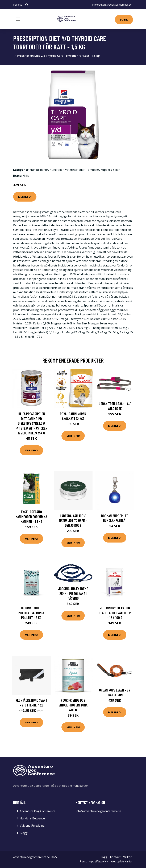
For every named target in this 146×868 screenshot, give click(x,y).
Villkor (127, 857)
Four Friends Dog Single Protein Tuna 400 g (73, 705)
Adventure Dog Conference (38, 811)
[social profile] (27, 5)
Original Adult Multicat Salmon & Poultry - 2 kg (31, 613)
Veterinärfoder (75, 170)
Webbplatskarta (121, 861)
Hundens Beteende (32, 818)
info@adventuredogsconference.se (112, 5)
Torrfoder (93, 170)
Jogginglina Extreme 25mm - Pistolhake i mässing (73, 593)
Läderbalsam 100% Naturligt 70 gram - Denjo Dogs (73, 520)
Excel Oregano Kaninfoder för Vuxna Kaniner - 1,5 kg (31, 516)
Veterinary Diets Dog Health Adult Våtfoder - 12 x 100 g (115, 613)
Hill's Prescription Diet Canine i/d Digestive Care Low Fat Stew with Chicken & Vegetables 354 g (31, 423)
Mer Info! (25, 197)
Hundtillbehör (39, 170)
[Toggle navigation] (18, 19)
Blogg (24, 833)
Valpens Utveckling (32, 826)
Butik (124, 19)
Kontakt (115, 857)
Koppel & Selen (110, 170)
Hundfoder (57, 170)
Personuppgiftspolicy (94, 861)
